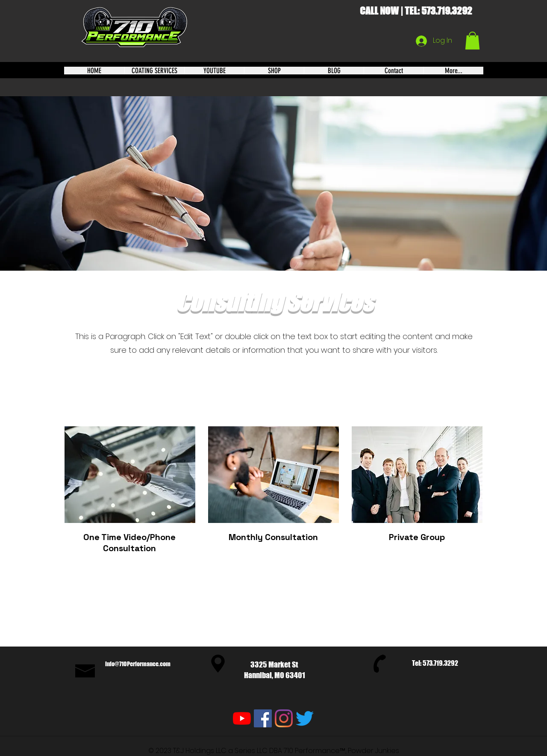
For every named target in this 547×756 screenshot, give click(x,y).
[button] (472, 41)
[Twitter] (305, 718)
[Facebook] (263, 718)
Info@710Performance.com (138, 664)
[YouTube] (242, 718)
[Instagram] (284, 718)
